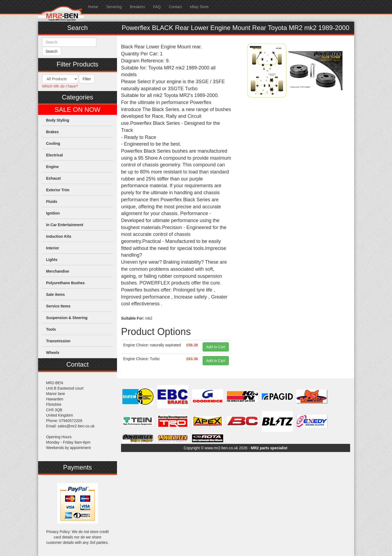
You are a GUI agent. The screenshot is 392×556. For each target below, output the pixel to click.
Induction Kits (59, 236)
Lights (52, 260)
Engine (53, 167)
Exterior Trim (58, 190)
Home (93, 7)
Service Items (58, 306)
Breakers (138, 7)
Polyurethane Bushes (66, 283)
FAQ (157, 7)
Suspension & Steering (67, 318)
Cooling (53, 143)
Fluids (52, 202)
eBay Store (199, 7)
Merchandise (58, 271)
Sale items (56, 294)
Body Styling (58, 120)
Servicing (114, 7)
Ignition (53, 213)
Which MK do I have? (60, 86)
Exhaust (53, 178)
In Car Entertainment (65, 225)
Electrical (55, 155)
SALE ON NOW (77, 110)
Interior (53, 248)
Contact (175, 7)
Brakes (53, 132)
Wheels (53, 353)
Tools (51, 329)
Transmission (58, 341)
